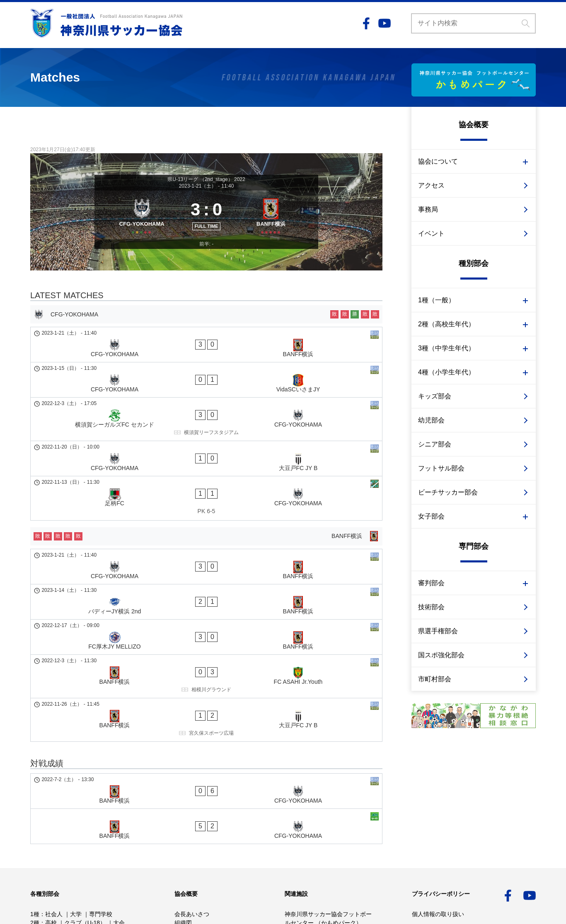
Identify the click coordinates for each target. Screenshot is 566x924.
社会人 (54, 798)
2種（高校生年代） (446, 324)
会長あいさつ (192, 798)
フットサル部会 (441, 468)
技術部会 (431, 607)
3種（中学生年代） (446, 348)
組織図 (183, 807)
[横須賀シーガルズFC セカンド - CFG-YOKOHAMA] (206, 403)
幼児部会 (431, 420)
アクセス (431, 185)
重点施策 (186, 842)
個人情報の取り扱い (438, 798)
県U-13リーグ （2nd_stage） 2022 (206, 179)
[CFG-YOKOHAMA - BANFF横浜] (206, 358)
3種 (35, 815)
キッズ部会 (435, 396)
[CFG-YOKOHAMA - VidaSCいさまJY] (206, 379)
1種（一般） (437, 300)
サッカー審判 (96, 859)
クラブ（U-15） (91, 815)
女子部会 (431, 516)
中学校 (54, 815)
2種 (35, 807)
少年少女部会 (63, 824)
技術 (72, 842)
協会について (438, 161)
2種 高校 (75, 833)
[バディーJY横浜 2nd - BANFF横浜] (206, 530)
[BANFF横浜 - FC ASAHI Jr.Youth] (206, 576)
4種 (35, 824)
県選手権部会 (438, 631)
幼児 (61, 850)
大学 (76, 798)
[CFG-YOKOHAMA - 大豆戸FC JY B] (206, 428)
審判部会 (431, 583)
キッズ (39, 850)
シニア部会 (435, 444)
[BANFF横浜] (274, 224)
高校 (51, 807)
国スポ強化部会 (441, 655)
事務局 (428, 209)
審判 (91, 842)
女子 (36, 833)
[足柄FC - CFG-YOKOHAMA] (206, 453)
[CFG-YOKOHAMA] (139, 224)
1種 (35, 798)
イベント (431, 233)
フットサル (114, 850)
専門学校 (101, 798)
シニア (83, 850)
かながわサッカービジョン (209, 833)
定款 (180, 815)
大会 (119, 807)
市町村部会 (435, 679)
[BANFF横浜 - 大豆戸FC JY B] (206, 603)
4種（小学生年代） (446, 372)
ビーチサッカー (51, 859)
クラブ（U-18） (85, 807)
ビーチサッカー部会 (448, 492)
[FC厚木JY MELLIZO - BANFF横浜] (206, 551)
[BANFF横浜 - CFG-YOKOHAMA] (206, 660)
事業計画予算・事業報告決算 (212, 824)
